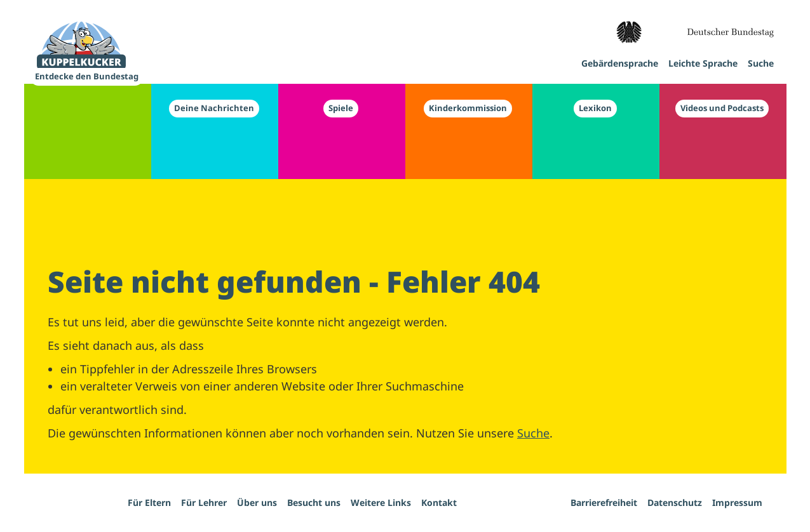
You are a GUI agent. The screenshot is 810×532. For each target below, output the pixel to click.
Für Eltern (149, 502)
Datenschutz (675, 502)
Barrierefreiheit (604, 502)
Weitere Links (381, 502)
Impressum (737, 502)
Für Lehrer (204, 502)
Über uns (257, 502)
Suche (533, 433)
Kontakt (439, 502)
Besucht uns (314, 502)
